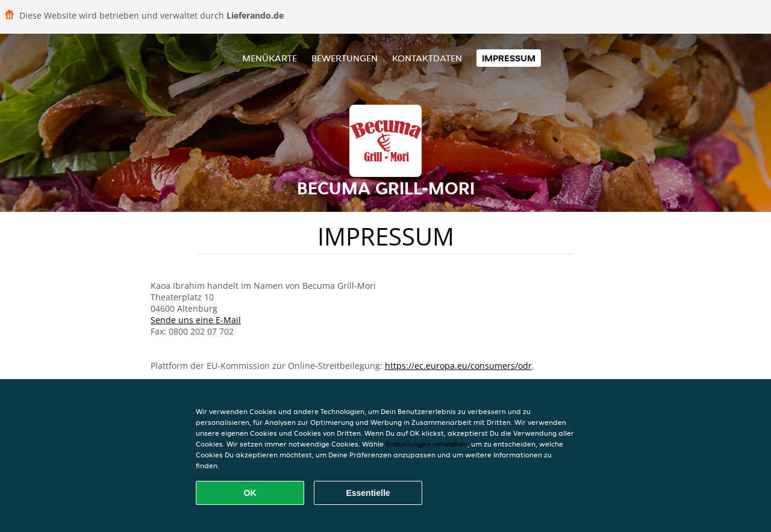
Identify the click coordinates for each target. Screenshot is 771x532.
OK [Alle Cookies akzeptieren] (250, 493)
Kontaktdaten (427, 58)
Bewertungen (345, 58)
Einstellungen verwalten (426, 444)
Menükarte (270, 58)
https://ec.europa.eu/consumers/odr (458, 366)
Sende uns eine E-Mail (196, 320)
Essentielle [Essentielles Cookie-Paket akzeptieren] (368, 493)
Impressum (509, 58)
